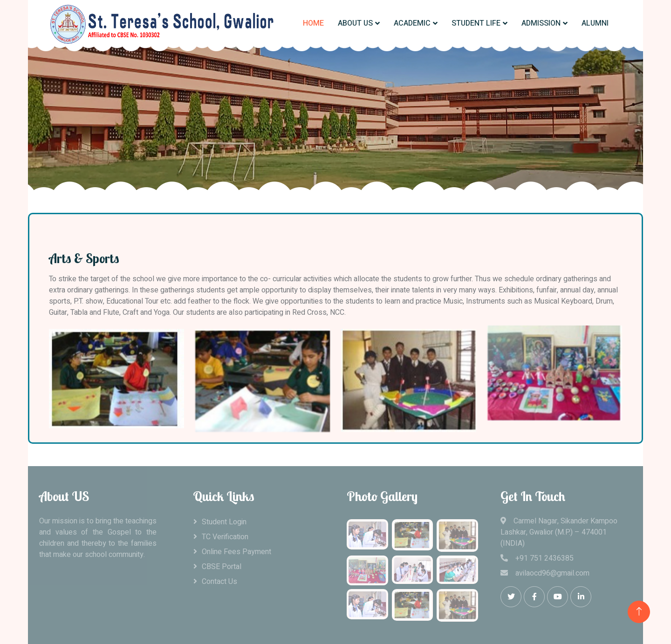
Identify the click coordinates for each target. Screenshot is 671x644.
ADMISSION (541, 23)
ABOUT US (355, 23)
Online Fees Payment (236, 552)
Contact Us (219, 582)
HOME (313, 23)
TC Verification (225, 537)
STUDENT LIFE (476, 23)
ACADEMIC (412, 23)
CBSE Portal (222, 567)
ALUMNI (595, 23)
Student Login (224, 522)
